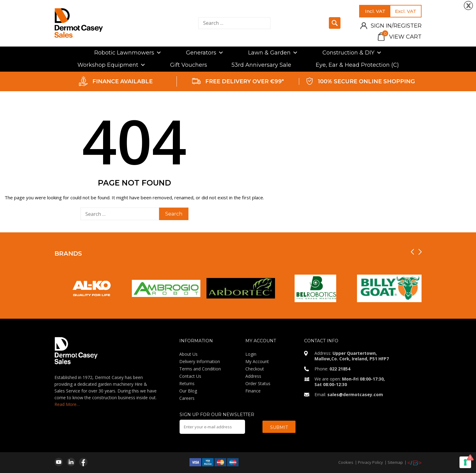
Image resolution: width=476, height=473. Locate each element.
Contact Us (190, 376)
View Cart (402, 37)
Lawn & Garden (273, 53)
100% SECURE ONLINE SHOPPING (366, 81)
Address (253, 376)
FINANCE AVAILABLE (123, 81)
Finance (253, 391)
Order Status (258, 383)
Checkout (255, 369)
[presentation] (412, 252)
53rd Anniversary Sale (261, 65)
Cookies (346, 462)
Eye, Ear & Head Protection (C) (357, 65)
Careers (187, 398)
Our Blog (188, 391)
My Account (257, 361)
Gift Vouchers (189, 65)
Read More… (67, 404)
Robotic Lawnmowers (128, 53)
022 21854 (340, 369)
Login (251, 354)
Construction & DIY (352, 53)
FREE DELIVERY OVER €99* (245, 81)
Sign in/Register (396, 26)
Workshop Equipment (112, 65)
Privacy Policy (370, 462)
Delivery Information (200, 361)
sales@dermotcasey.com (355, 394)
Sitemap (395, 462)
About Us (188, 354)
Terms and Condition (200, 369)
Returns (187, 383)
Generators (205, 53)
